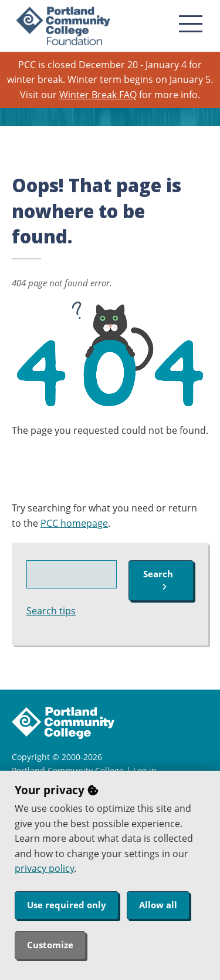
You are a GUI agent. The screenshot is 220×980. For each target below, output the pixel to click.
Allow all (158, 905)
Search (158, 579)
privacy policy (44, 868)
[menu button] (191, 24)
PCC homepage (74, 523)
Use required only (67, 905)
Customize (50, 945)
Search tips (51, 611)
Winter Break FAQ (98, 95)
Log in (145, 770)
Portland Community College (68, 770)
